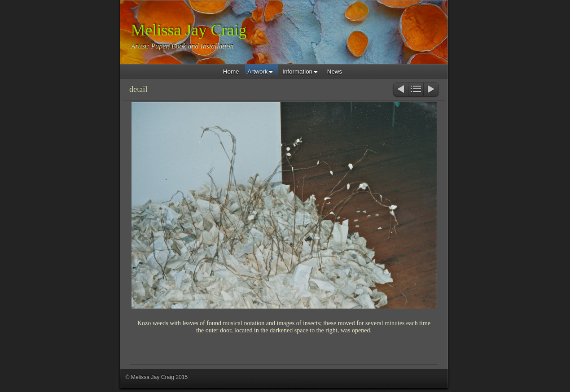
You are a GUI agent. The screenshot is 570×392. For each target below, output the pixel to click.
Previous (400, 90)
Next (432, 90)
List (416, 90)
